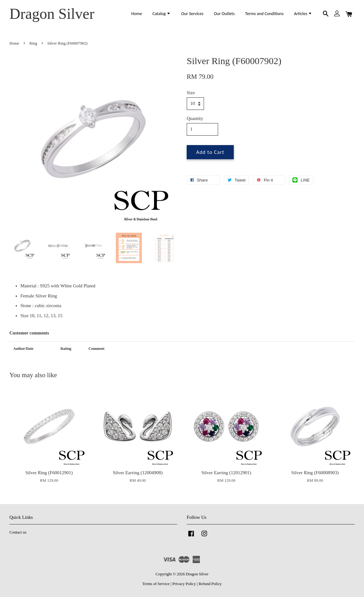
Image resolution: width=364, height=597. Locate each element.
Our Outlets (224, 14)
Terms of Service (156, 584)
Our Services (192, 14)
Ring (33, 43)
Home (136, 14)
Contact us (18, 532)
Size (191, 93)
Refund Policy (210, 584)
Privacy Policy (184, 584)
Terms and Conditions (264, 14)
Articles (303, 14)
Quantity (195, 118)
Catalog (162, 14)
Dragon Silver (52, 14)
